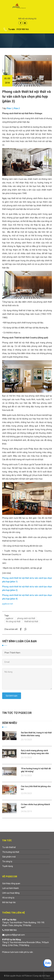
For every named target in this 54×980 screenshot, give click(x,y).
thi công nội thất (13, 621)
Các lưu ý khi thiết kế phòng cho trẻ (36, 788)
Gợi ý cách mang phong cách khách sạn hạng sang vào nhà (35, 752)
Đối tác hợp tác (9, 902)
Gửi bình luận (12, 696)
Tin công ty (7, 861)
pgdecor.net (8, 604)
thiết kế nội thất (31, 621)
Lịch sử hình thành (11, 888)
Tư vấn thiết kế (9, 847)
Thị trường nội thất (11, 852)
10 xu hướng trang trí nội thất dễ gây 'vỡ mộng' (36, 770)
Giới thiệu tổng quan (11, 883)
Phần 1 (10, 108)
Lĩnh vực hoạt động (11, 893)
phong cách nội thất (26, 618)
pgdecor (10, 618)
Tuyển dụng (8, 866)
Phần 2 (17, 108)
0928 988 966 (23, 29)
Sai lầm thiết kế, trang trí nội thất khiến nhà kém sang (36, 734)
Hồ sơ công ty (8, 898)
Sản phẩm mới (9, 857)
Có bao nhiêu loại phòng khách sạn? (35, 806)
